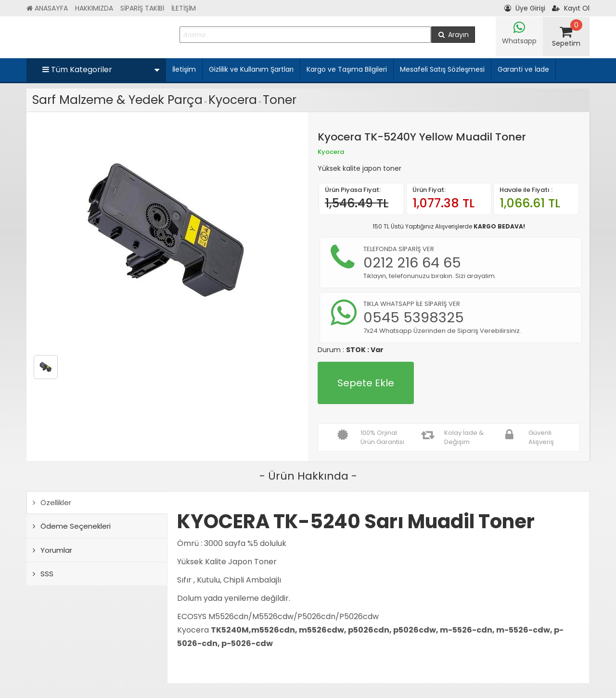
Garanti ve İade (523, 69)
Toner (280, 100)
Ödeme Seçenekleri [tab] (72, 526)
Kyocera (233, 100)
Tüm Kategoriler (101, 70)
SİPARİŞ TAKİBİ (142, 8)
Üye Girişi (525, 8)
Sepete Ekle (366, 383)
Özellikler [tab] (52, 502)
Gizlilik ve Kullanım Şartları (251, 69)
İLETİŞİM (184, 8)
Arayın (453, 35)
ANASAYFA (47, 8)
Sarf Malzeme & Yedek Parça (117, 100)
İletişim (184, 69)
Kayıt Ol (571, 8)
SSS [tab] (43, 574)
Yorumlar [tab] (52, 550)
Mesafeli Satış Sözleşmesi (442, 69)
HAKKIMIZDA (94, 8)
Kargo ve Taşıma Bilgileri (347, 69)
